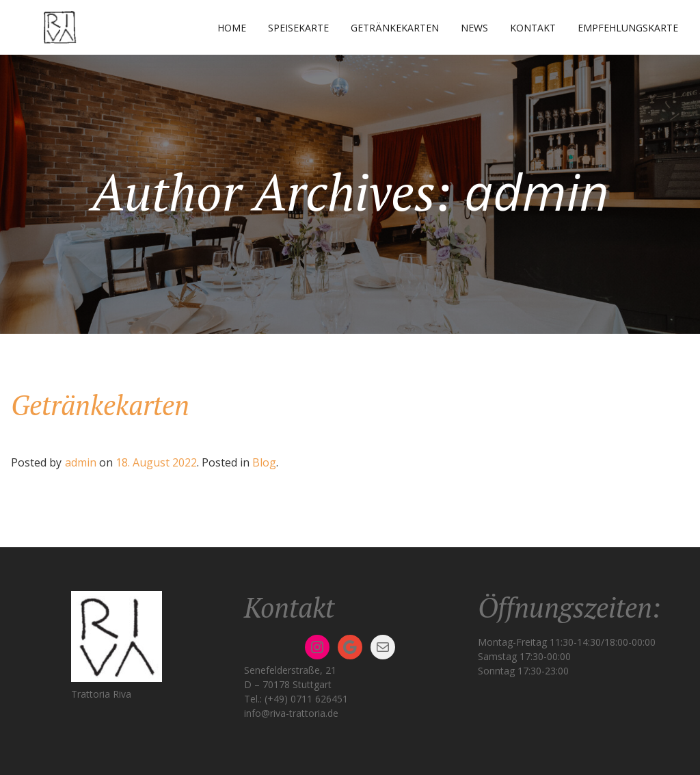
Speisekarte (298, 28)
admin (81, 462)
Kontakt (533, 28)
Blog (264, 462)
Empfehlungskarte (628, 28)
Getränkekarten (395, 28)
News (474, 28)
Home (232, 28)
